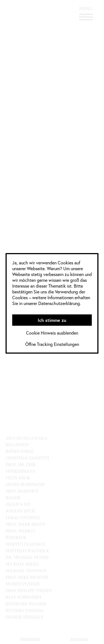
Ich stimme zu (52, 320)
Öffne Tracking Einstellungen (52, 344)
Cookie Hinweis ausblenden (52, 333)
